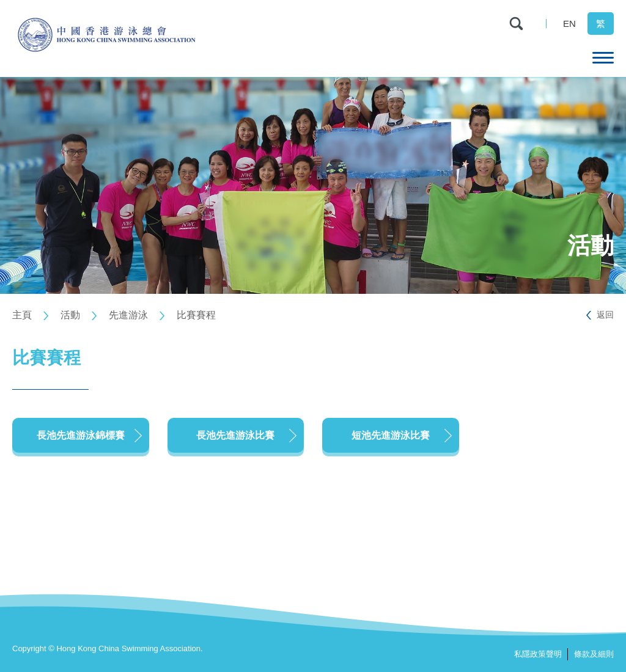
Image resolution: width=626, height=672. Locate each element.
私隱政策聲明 (538, 654)
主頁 (22, 315)
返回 (605, 315)
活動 (70, 315)
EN (569, 24)
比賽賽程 (196, 315)
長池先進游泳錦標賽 (81, 435)
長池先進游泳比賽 (235, 435)
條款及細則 (594, 654)
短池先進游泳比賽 (391, 435)
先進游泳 (128, 315)
